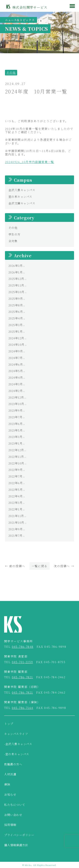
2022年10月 (16, 463)
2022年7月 (16, 476)
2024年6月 (16, 364)
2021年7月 (16, 536)
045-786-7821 (22, 677)
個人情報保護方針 (16, 845)
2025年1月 (16, 331)
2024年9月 (16, 351)
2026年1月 (16, 272)
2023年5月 (16, 430)
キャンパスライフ (16, 734)
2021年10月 (16, 522)
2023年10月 (16, 404)
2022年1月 (16, 509)
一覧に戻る (40, 566)
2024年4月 (16, 377)
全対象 (13, 241)
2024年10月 (16, 345)
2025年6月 (16, 312)
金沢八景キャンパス (22, 190)
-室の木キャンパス (17, 754)
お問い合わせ (13, 815)
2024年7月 (16, 358)
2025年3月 (16, 325)
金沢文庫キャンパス (22, 203)
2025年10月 (16, 292)
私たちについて (15, 805)
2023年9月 (16, 410)
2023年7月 (16, 417)
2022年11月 (16, 457)
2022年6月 (16, 483)
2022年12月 (16, 450)
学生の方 (14, 234)
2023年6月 (16, 424)
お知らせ (10, 795)
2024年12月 (16, 338)
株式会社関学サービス (30, 7)
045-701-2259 (22, 662)
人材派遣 (10, 774)
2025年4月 (16, 318)
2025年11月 (16, 285)
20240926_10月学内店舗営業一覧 (30, 162)
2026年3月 (16, 266)
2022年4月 (16, 496)
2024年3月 (16, 384)
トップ (9, 724)
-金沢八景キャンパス (18, 744)
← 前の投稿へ (15, 566)
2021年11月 (16, 516)
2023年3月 (16, 437)
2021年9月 (16, 529)
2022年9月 (16, 470)
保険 (7, 785)
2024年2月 (16, 391)
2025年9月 (16, 299)
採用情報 (10, 825)
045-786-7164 (23, 708)
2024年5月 (16, 371)
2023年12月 (16, 397)
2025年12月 (16, 279)
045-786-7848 (23, 647)
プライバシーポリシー (19, 835)
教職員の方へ (13, 764)
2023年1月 (16, 443)
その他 (11, 73)
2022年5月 (16, 490)
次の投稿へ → (64, 566)
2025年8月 (16, 305)
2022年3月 (16, 503)
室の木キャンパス (20, 197)
